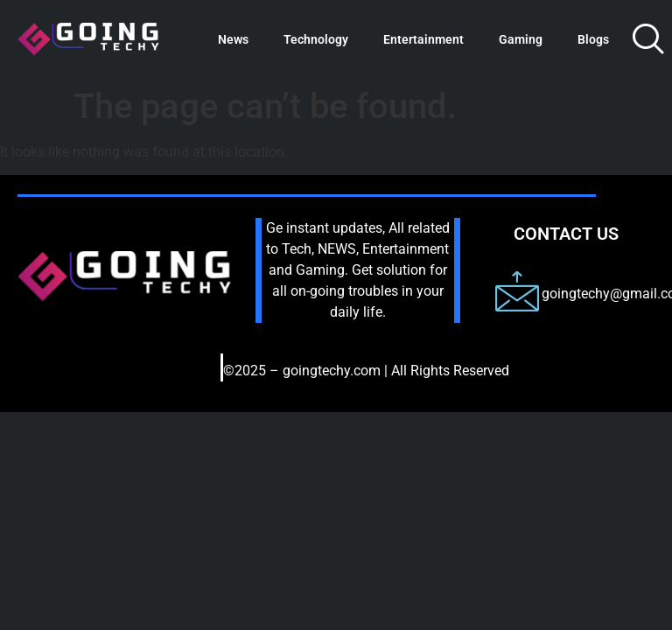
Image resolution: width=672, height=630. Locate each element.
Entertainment (423, 39)
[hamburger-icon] (183, 374)
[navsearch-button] (648, 39)
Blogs (593, 39)
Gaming (521, 39)
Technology (316, 39)
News (233, 39)
